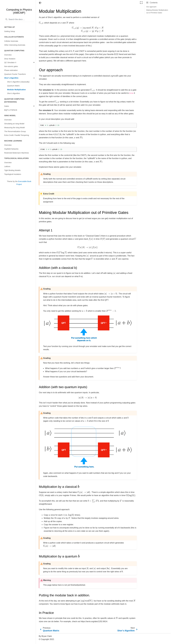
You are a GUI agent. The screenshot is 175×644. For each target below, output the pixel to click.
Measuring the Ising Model (15, 128)
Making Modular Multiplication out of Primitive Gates (157, 11)
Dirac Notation (10, 59)
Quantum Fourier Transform (15, 74)
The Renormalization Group (15, 131)
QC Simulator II (10, 62)
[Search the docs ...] (19, 20)
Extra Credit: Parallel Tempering (17, 135)
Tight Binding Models (12, 170)
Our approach (151, 7)
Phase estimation (11, 70)
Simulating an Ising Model (14, 124)
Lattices (7, 166)
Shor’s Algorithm (11, 78)
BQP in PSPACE (11, 110)
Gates (7, 106)
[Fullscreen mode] (141, 3)
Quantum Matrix (13, 86)
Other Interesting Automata (15, 45)
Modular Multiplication (16, 90)
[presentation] (41, 23)
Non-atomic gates (11, 66)
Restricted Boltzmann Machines (17, 153)
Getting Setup (10, 31)
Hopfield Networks (11, 149)
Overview (8, 55)
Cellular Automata (11, 41)
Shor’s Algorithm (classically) (18, 82)
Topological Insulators (13, 174)
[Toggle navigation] (40, 3)
